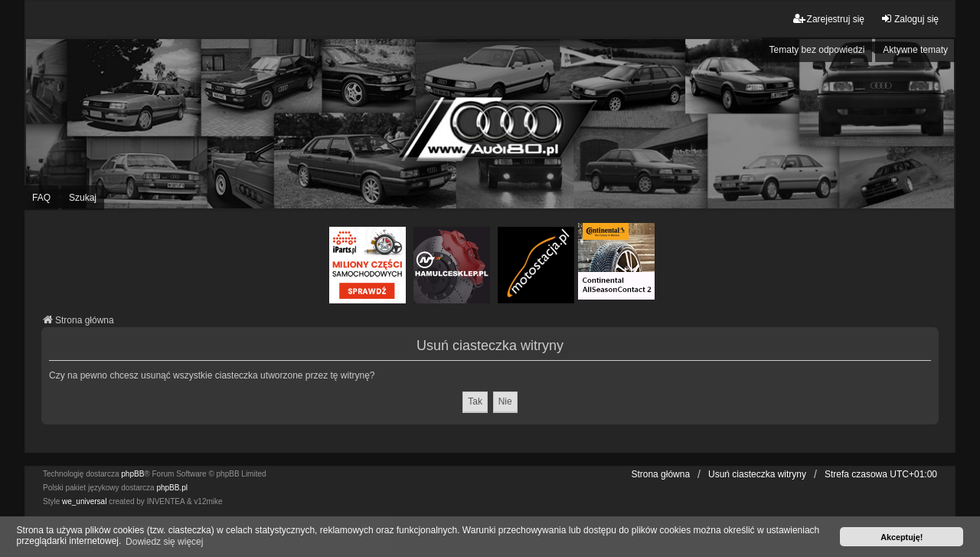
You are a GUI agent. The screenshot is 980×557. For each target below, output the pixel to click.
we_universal (84, 501)
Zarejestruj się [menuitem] (829, 19)
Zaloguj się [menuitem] (910, 19)
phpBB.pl (172, 488)
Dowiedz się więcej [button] (164, 542)
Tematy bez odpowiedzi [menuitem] (817, 50)
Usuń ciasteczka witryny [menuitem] (757, 474)
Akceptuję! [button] (902, 537)
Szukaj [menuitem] (83, 198)
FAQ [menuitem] (41, 198)
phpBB (132, 474)
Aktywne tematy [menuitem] (915, 50)
